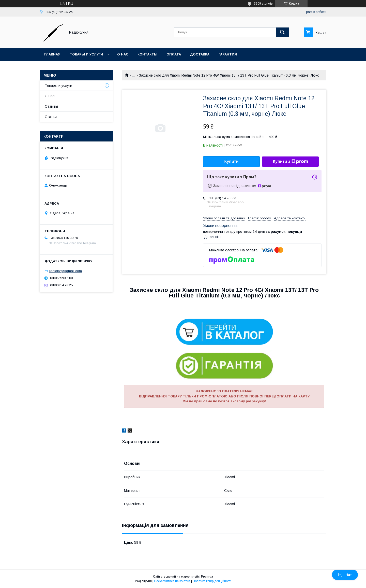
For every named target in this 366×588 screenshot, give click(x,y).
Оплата (174, 54)
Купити (232, 161)
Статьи (51, 117)
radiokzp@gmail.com (66, 271)
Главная (52, 54)
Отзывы (51, 106)
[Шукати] (282, 32)
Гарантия (228, 54)
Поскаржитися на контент (172, 581)
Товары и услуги (86, 54)
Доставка (200, 54)
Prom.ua (207, 577)
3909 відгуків (263, 4)
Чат (345, 575)
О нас (123, 54)
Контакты (147, 54)
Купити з (290, 162)
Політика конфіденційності (212, 581)
